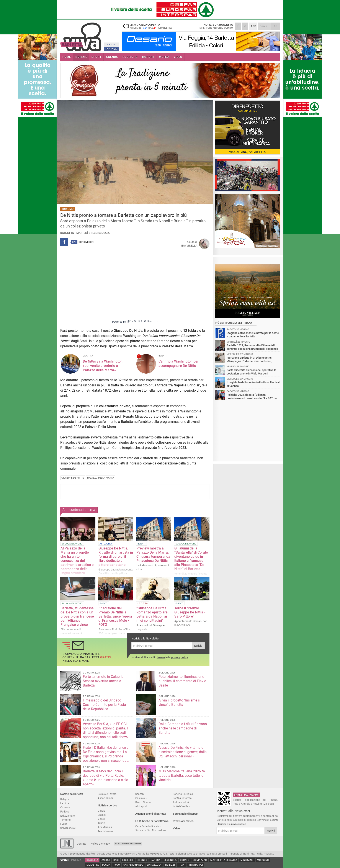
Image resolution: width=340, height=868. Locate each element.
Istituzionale (67, 816)
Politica (65, 812)
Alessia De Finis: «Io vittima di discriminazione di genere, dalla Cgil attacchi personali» (183, 752)
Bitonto (142, 860)
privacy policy (179, 657)
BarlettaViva (81, 35)
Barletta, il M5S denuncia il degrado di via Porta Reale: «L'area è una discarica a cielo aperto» (105, 778)
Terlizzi (170, 865)
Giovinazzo (200, 860)
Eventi (64, 824)
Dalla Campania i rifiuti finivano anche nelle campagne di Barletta (183, 728)
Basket (102, 815)
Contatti (82, 844)
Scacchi (140, 794)
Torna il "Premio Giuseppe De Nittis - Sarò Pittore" (190, 612)
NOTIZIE (81, 57)
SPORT (96, 57)
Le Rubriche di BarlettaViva (152, 821)
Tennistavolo (105, 831)
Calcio (101, 811)
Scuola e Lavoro (107, 794)
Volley (101, 819)
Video (176, 828)
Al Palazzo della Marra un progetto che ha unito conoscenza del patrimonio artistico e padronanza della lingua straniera (77, 561)
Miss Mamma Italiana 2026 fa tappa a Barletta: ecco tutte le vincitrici (182, 776)
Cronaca (65, 807)
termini (161, 657)
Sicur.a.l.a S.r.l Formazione (151, 830)
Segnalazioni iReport (186, 814)
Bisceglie (128, 860)
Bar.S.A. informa (182, 798)
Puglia (106, 865)
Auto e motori (181, 802)
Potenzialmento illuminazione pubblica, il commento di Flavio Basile (182, 681)
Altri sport (141, 806)
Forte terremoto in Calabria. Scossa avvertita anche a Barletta (104, 681)
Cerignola (170, 860)
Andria (106, 860)
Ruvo (117, 865)
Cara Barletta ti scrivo (148, 826)
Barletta (92, 860)
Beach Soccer (143, 802)
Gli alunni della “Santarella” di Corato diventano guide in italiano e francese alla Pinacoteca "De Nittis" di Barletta (191, 559)
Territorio (65, 820)
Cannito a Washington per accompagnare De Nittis (179, 364)
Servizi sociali (68, 828)
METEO (164, 57)
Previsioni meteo (183, 821)
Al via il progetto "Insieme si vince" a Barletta (180, 702)
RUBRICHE (130, 57)
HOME (67, 57)
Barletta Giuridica (183, 794)
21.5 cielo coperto (149, 26)
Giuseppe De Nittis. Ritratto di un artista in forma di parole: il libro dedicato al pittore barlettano (116, 557)
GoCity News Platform (128, 844)
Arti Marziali (105, 827)
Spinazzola (154, 865)
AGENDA (112, 57)
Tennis (102, 823)
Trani (182, 865)
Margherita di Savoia (224, 860)
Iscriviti (198, 646)
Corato (185, 860)
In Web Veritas (181, 806)
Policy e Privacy (100, 844)
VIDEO (178, 57)
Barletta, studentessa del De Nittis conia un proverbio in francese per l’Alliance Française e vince (77, 616)
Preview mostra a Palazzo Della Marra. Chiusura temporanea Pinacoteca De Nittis (153, 554)
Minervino (247, 860)
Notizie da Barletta (72, 794)
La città (65, 803)
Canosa (155, 860)
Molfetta (93, 865)
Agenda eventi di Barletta (151, 814)
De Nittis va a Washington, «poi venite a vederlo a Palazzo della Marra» (103, 366)
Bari (116, 860)
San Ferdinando (133, 865)
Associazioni (105, 798)
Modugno (263, 860)
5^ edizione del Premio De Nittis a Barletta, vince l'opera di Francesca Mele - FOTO (115, 616)
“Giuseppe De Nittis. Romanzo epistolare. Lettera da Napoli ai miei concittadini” (152, 614)
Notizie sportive (107, 805)
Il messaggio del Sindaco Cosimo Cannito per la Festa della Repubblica (104, 705)
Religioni (65, 799)
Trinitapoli (196, 865)
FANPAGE (111, 49)
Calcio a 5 (141, 798)
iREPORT (148, 57)
